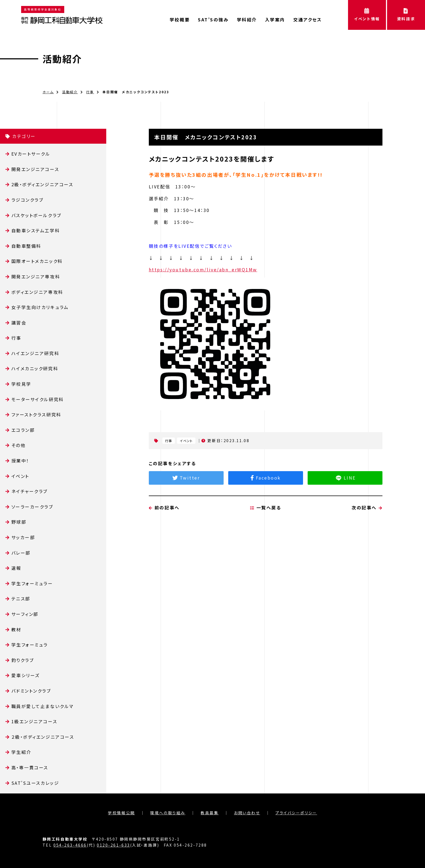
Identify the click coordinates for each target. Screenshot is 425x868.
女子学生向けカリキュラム (40, 307)
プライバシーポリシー (296, 813)
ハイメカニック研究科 (35, 368)
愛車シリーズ (26, 675)
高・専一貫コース (30, 767)
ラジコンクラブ (28, 200)
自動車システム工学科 (36, 230)
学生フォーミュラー (32, 583)
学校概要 (180, 20)
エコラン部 (23, 430)
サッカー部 (23, 537)
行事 (90, 92)
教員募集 (210, 813)
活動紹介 (62, 59)
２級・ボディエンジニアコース (43, 737)
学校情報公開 (121, 813)
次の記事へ (367, 534)
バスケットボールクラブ (36, 215)
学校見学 (21, 384)
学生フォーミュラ (30, 645)
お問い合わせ (247, 813)
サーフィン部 (25, 614)
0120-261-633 (113, 845)
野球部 (19, 522)
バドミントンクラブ (31, 691)
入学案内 (275, 20)
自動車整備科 (26, 246)
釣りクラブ (23, 660)
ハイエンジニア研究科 (36, 353)
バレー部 (21, 553)
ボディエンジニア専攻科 (37, 292)
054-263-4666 (70, 845)
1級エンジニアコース (34, 721)
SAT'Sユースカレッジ (35, 783)
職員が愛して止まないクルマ (43, 706)
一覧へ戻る (266, 534)
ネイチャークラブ (30, 491)
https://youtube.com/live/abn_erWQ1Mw (203, 269)
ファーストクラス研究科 (36, 414)
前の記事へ (164, 534)
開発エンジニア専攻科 (36, 277)
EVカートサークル (31, 154)
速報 (16, 568)
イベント (20, 476)
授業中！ (20, 461)
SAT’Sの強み (213, 20)
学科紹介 (247, 20)
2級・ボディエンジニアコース (42, 184)
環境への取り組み (168, 813)
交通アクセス (308, 20)
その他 (19, 445)
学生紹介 (21, 752)
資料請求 (406, 15)
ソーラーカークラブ (32, 507)
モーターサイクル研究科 (38, 399)
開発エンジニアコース (35, 169)
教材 (16, 629)
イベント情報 (367, 15)
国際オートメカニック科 (37, 261)
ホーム (48, 92)
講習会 (19, 323)
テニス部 (21, 599)
